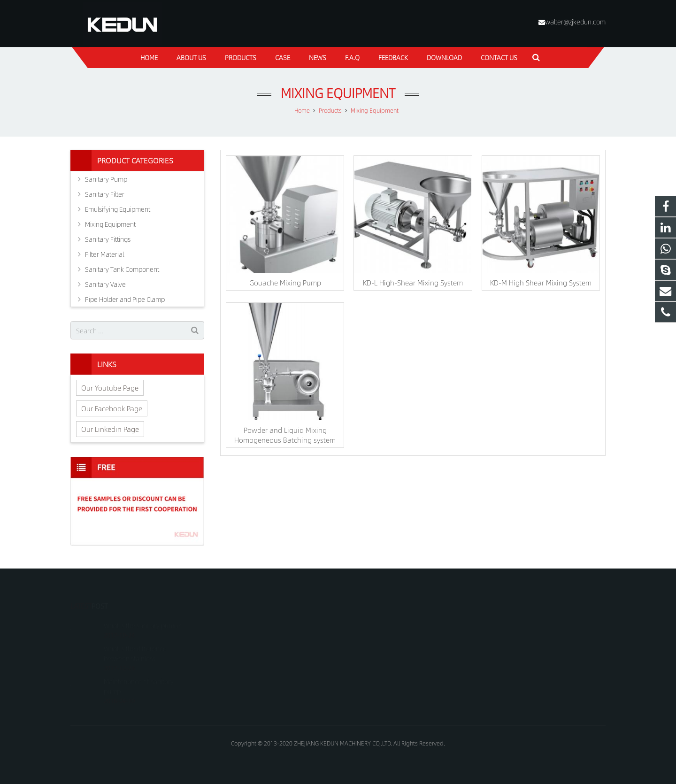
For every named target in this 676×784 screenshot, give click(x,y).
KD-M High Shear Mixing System (541, 282)
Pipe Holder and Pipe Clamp (125, 299)
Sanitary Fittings (108, 239)
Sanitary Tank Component (122, 269)
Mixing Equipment (338, 93)
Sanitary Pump (106, 179)
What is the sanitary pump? (142, 612)
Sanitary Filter (105, 194)
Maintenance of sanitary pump (139, 673)
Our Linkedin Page (110, 429)
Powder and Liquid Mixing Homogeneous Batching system (285, 435)
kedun (361, 664)
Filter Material (104, 254)
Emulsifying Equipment (118, 209)
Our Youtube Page (110, 388)
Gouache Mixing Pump (285, 282)
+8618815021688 (376, 623)
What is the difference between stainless (135, 640)
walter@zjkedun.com (575, 22)
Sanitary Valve (105, 284)
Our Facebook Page (112, 408)
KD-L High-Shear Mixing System (413, 282)
